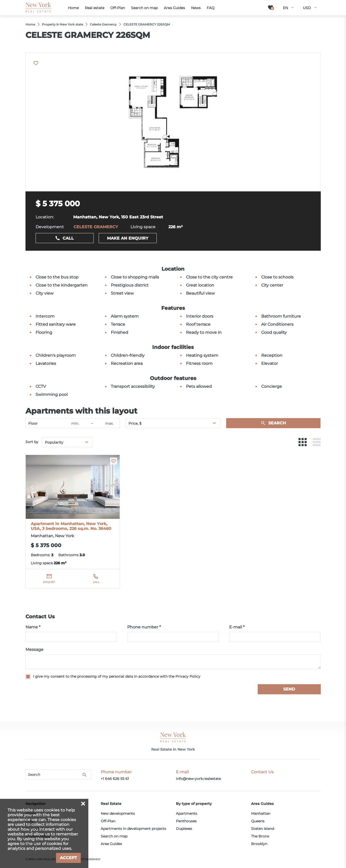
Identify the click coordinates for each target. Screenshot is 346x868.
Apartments (187, 813)
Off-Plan (108, 821)
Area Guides (111, 844)
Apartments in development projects (133, 829)
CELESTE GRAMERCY (96, 227)
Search (277, 423)
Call (68, 238)
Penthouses (186, 821)
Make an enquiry (128, 238)
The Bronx (260, 836)
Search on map (114, 836)
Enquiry (49, 582)
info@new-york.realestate (198, 779)
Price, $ (135, 423)
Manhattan (261, 813)
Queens (258, 821)
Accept (68, 858)
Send (289, 689)
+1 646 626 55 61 (115, 779)
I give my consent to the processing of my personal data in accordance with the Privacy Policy (117, 676)
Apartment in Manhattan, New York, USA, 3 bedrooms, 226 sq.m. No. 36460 (71, 526)
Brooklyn (259, 844)
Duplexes (184, 829)
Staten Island (263, 829)
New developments (118, 813)
